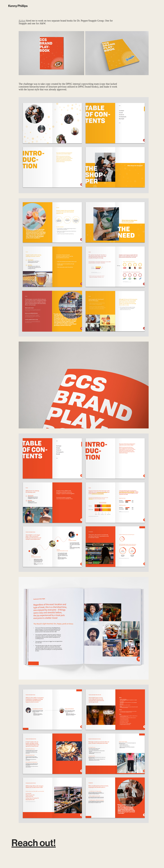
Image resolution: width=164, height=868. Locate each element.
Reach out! (34, 843)
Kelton (22, 21)
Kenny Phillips (18, 6)
